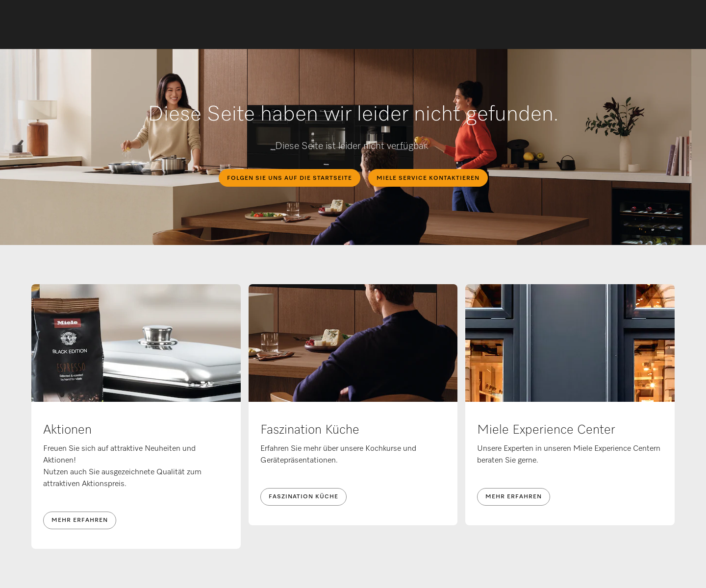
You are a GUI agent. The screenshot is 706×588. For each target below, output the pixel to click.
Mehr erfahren (80, 520)
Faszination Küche (303, 497)
